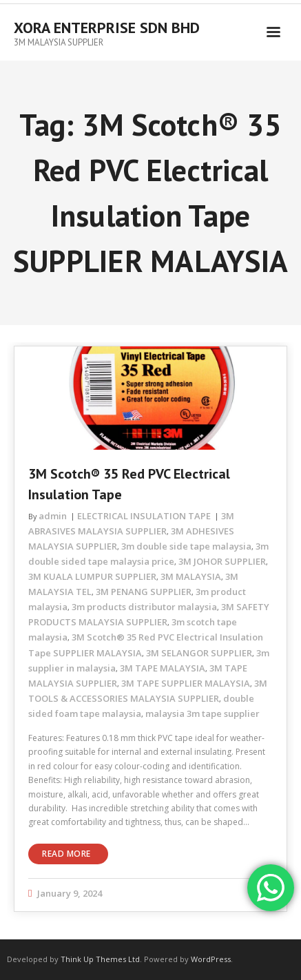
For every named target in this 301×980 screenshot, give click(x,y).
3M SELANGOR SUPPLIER (199, 653)
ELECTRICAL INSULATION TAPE (144, 516)
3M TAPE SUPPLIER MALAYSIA (186, 683)
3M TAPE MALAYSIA (163, 668)
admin (53, 516)
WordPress (211, 959)
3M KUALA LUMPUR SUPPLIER (92, 576)
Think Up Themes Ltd (100, 959)
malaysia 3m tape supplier (203, 713)
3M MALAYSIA (191, 576)
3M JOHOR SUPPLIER (222, 561)
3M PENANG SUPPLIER (144, 592)
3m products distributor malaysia (144, 607)
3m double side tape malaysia (186, 546)
